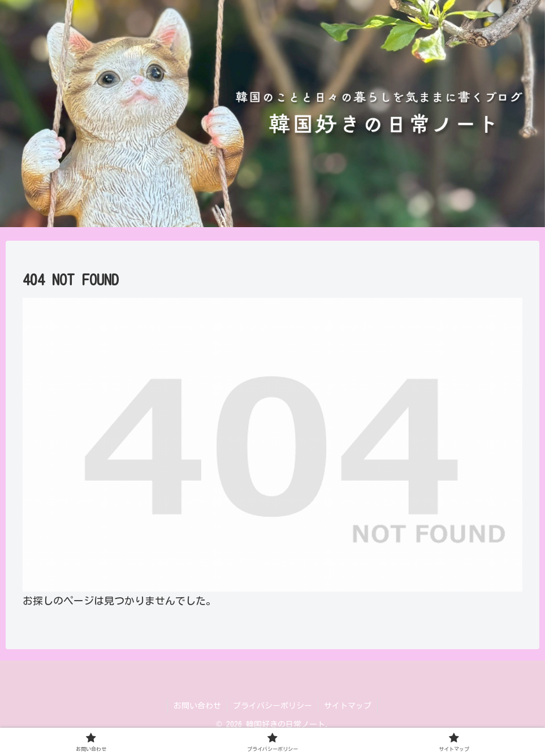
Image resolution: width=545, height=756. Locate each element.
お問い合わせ (197, 706)
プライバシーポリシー (272, 706)
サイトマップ (348, 706)
